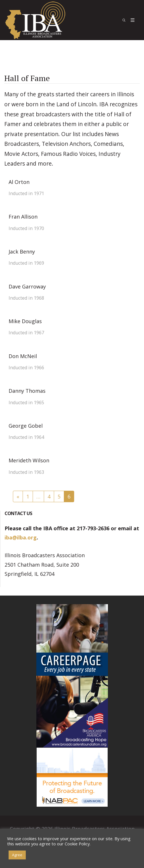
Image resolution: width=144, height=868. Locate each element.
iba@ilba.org (21, 537)
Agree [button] (17, 855)
